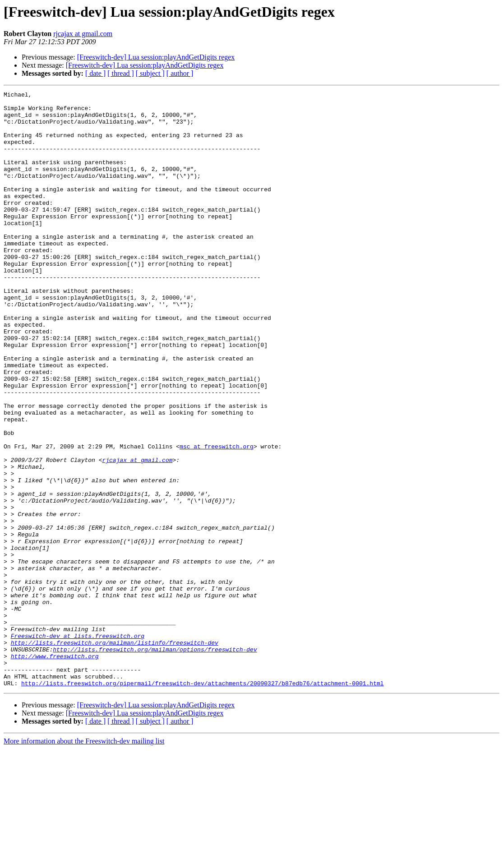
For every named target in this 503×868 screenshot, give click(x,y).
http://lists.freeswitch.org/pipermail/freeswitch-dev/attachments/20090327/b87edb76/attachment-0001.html (202, 802)
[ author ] (180, 73)
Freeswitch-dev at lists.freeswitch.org (78, 745)
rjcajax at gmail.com (83, 34)
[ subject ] (150, 73)
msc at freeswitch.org (217, 518)
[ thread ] (121, 73)
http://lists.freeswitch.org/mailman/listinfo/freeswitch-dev (115, 753)
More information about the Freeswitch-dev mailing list (84, 860)
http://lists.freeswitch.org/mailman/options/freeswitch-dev (155, 762)
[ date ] (95, 73)
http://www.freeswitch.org (55, 770)
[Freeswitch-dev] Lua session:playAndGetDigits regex (156, 57)
